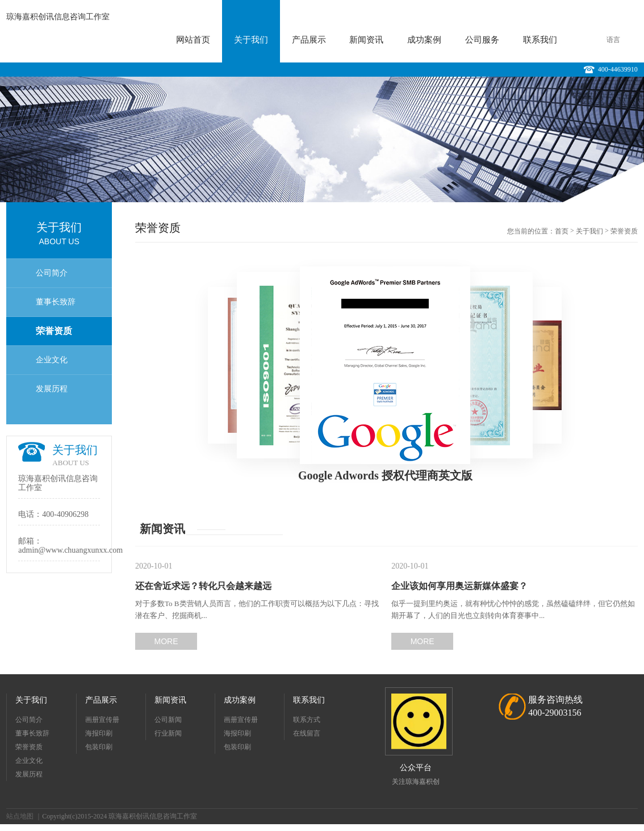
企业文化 (52, 360)
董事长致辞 (56, 302)
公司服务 (482, 40)
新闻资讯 (366, 40)
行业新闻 (168, 733)
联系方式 (307, 720)
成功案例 (424, 40)
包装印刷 (99, 747)
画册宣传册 (102, 720)
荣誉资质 (54, 331)
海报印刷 (99, 733)
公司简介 (52, 273)
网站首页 (193, 40)
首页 (562, 231)
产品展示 (309, 40)
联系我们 (540, 40)
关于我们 (251, 40)
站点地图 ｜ (24, 816)
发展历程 (52, 389)
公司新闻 (168, 720)
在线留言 (307, 733)
